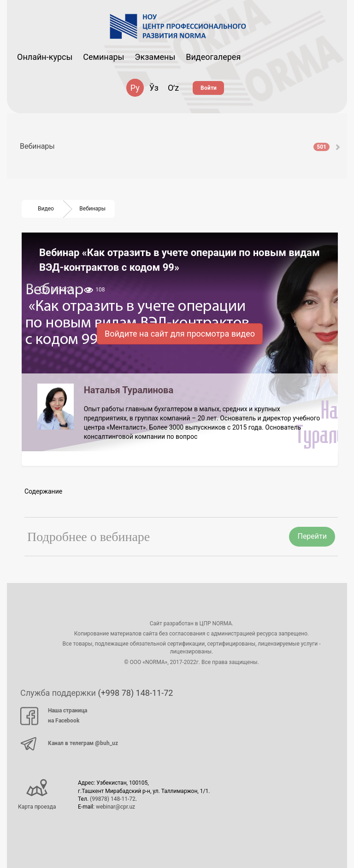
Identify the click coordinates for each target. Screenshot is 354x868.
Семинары (103, 57)
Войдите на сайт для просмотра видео (180, 334)
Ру (135, 88)
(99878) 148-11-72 (113, 799)
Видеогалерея (213, 57)
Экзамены (155, 57)
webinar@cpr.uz (115, 807)
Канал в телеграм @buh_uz (69, 744)
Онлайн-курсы (45, 57)
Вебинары (175, 146)
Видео (46, 209)
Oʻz (173, 88)
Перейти (312, 536)
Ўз (154, 88)
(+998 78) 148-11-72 (135, 693)
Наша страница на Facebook (54, 716)
